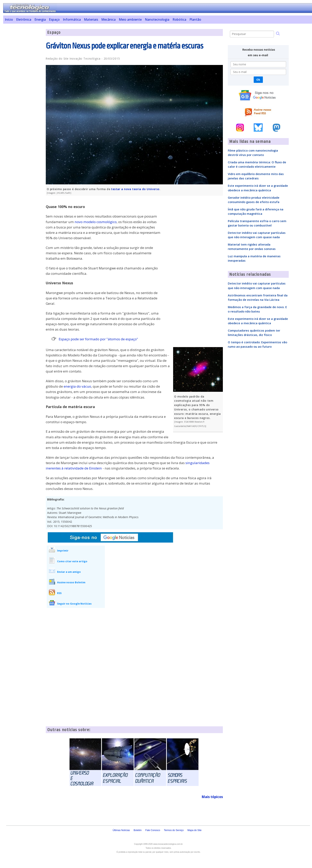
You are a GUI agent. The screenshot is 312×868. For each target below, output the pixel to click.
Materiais (91, 19)
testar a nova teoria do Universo (135, 189)
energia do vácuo (77, 386)
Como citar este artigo (72, 561)
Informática (72, 19)
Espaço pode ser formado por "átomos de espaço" (98, 339)
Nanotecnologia (157, 19)
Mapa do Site (195, 830)
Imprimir (63, 551)
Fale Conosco (153, 830)
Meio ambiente (130, 19)
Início (9, 19)
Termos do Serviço (174, 830)
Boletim (138, 830)
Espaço (54, 19)
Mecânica (108, 19)
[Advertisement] (23, 89)
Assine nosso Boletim (71, 582)
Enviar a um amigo (69, 572)
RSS (59, 593)
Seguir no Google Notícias (74, 604)
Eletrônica (24, 19)
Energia (40, 19)
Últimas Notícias (121, 830)
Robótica (179, 19)
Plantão (195, 19)
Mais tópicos (212, 797)
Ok (258, 80)
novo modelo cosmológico (96, 222)
